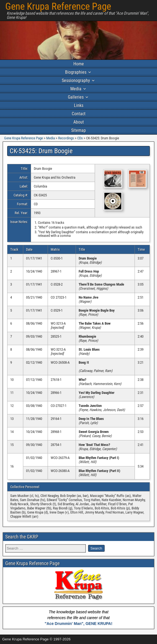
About (79, 122)
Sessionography (76, 80)
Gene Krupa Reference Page (58, 7)
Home (79, 64)
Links (79, 105)
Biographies (76, 72)
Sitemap (78, 130)
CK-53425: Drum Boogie (41, 151)
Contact (79, 114)
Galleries (76, 97)
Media (76, 89)
